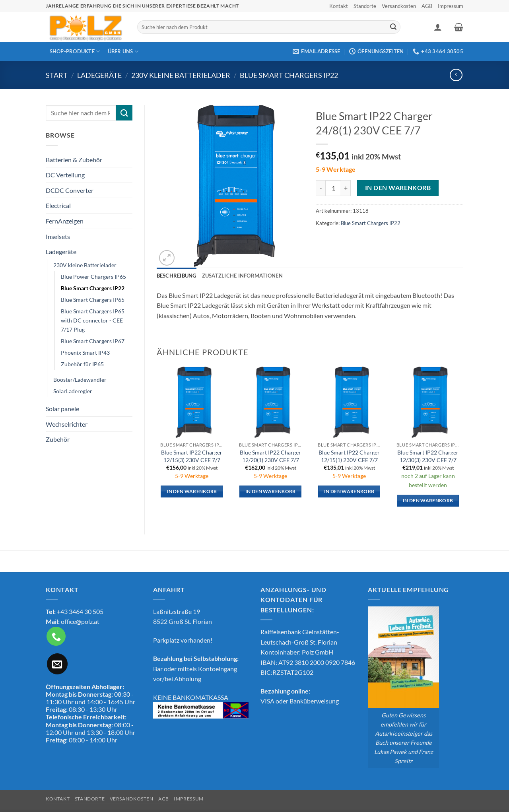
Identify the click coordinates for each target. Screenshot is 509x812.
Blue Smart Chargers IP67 (93, 341)
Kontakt (339, 6)
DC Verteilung (65, 175)
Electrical (58, 205)
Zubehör (58, 439)
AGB (427, 6)
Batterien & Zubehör (74, 160)
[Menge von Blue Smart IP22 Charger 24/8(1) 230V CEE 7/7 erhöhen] (346, 188)
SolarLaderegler (73, 391)
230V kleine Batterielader (181, 75)
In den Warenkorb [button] (192, 491)
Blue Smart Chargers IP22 (289, 75)
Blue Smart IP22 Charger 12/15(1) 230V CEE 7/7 (349, 456)
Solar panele (62, 409)
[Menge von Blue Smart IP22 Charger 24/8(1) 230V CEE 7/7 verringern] (321, 188)
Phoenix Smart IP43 (85, 353)
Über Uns (123, 51)
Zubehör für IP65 (82, 364)
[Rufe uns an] (56, 636)
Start (57, 75)
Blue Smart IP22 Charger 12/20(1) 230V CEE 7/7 (270, 456)
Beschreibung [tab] (177, 276)
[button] (438, 27)
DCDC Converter (70, 190)
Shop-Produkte (75, 51)
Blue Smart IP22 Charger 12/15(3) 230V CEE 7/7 (192, 456)
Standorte (365, 6)
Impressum (451, 6)
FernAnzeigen (65, 221)
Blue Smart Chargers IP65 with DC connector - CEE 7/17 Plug (93, 320)
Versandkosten (399, 6)
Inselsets (58, 236)
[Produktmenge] (333, 188)
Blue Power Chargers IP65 (93, 277)
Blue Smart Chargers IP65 (93, 300)
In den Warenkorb (398, 188)
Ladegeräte (99, 75)
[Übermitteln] (393, 27)
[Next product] (456, 75)
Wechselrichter (67, 424)
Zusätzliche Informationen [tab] (242, 276)
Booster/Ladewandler (80, 380)
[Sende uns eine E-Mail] (57, 664)
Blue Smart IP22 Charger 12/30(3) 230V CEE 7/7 (428, 456)
